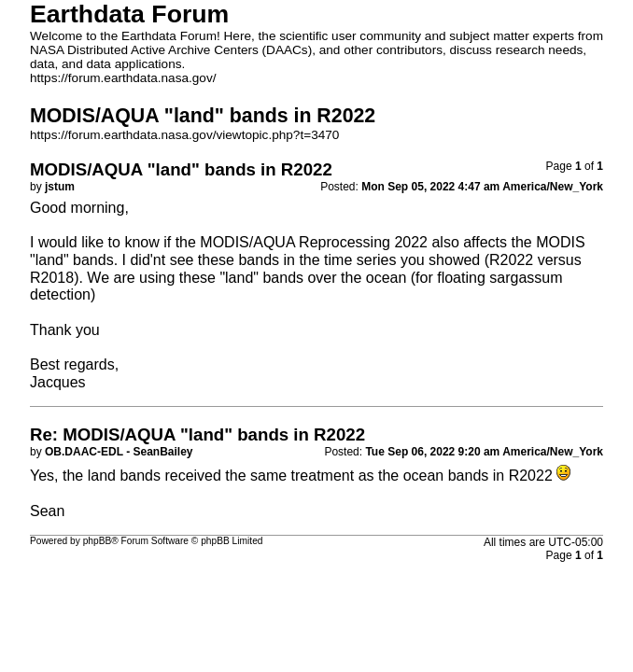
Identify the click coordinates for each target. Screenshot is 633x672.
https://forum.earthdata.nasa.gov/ (123, 78)
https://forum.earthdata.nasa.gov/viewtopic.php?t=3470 (184, 135)
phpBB (98, 541)
